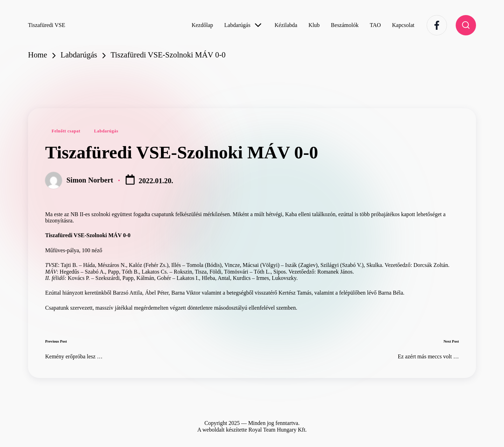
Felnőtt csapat (66, 131)
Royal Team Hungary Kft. (278, 430)
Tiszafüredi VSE (47, 25)
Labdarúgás (106, 131)
